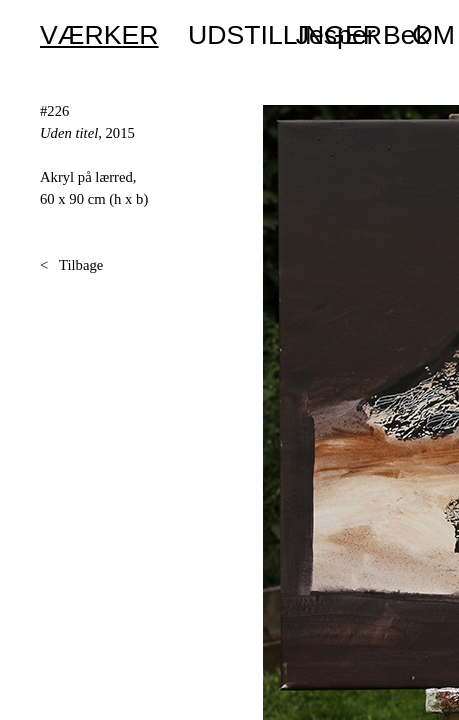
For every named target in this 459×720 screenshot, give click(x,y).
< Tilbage (71, 265)
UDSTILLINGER (285, 35)
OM (433, 35)
